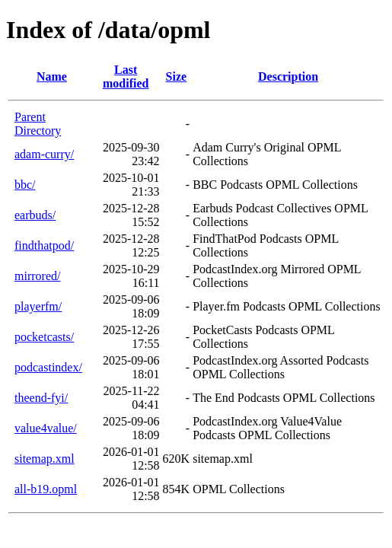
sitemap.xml (45, 459)
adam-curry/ (44, 154)
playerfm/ (38, 306)
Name (52, 76)
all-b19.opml (46, 489)
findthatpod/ (44, 245)
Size (177, 76)
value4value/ (46, 428)
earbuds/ (35, 215)
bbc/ (25, 185)
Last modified (126, 76)
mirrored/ (37, 276)
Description (288, 76)
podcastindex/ (48, 367)
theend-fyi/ (41, 398)
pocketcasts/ (44, 337)
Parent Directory (38, 124)
